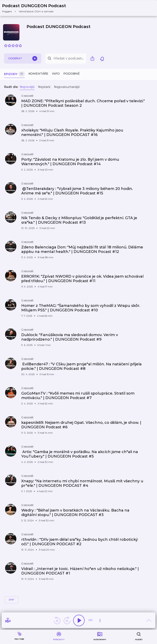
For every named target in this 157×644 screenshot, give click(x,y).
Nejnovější (27, 87)
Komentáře (38, 74)
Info (56, 74)
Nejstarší (44, 87)
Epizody (14, 74)
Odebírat (23, 58)
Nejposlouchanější (67, 87)
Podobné (72, 74)
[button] (37, 8)
